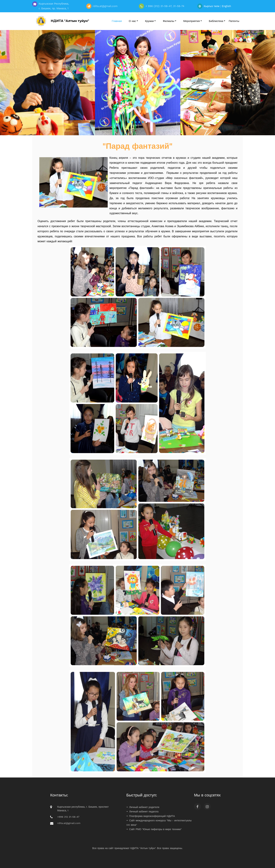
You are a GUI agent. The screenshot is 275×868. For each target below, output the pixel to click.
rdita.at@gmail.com (69, 823)
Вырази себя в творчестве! (137, 104)
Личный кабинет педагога (142, 812)
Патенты (234, 21)
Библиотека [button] (216, 21)
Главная (117, 21)
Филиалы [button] (168, 21)
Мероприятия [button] (192, 21)
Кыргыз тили (212, 6)
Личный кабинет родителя (143, 807)
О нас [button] (132, 21)
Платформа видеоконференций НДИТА (150, 816)
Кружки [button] (149, 21)
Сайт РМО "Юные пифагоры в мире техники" (154, 829)
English (227, 6)
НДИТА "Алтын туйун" (62, 21)
